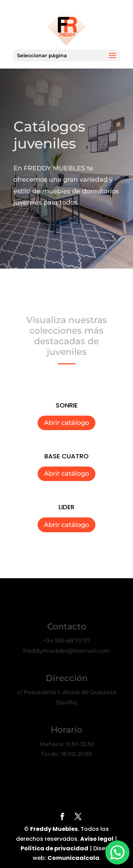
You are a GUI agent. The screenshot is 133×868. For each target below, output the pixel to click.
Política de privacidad (54, 848)
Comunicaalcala (73, 858)
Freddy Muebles (54, 829)
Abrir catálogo (66, 423)
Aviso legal (97, 839)
